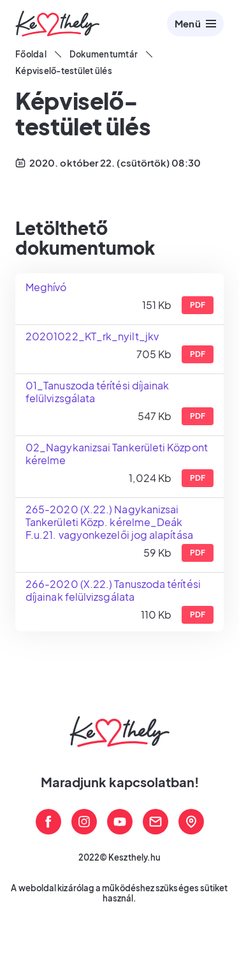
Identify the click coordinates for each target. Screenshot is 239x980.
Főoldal (31, 54)
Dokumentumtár (104, 54)
